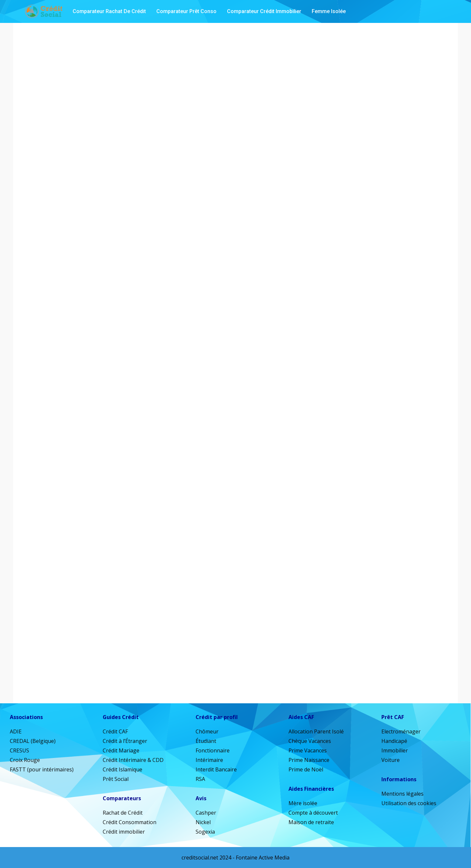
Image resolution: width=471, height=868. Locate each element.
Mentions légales (402, 794)
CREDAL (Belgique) (33, 741)
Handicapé (394, 741)
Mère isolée (303, 803)
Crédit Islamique (122, 769)
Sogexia (205, 832)
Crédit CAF (115, 731)
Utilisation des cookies (409, 803)
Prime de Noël (306, 769)
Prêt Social (116, 779)
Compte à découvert (313, 813)
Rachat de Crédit (123, 813)
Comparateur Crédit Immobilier (264, 11)
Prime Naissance (309, 760)
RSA (200, 779)
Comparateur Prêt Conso (186, 11)
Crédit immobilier (124, 832)
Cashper (206, 813)
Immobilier (395, 750)
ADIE (16, 731)
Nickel (203, 822)
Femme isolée (329, 11)
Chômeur (207, 731)
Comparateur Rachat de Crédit (109, 11)
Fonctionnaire (213, 750)
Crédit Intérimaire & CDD (133, 760)
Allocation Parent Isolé (316, 731)
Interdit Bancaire (216, 769)
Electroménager (401, 731)
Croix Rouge (25, 760)
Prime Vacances (308, 750)
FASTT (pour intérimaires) (42, 769)
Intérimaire (209, 760)
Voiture (391, 760)
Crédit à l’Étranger (125, 741)
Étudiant (206, 741)
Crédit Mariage (121, 750)
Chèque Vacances (310, 741)
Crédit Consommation (130, 822)
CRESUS (19, 750)
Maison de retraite (311, 822)
